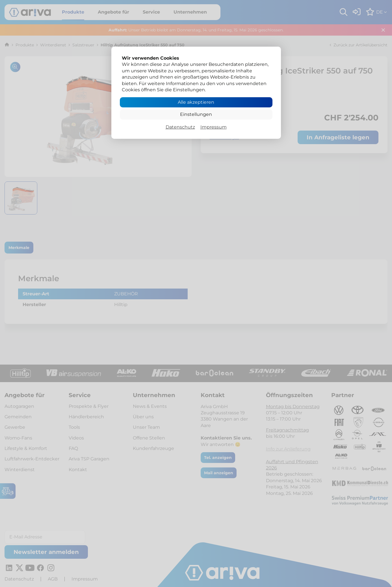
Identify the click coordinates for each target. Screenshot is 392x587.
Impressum (214, 127)
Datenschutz (180, 127)
